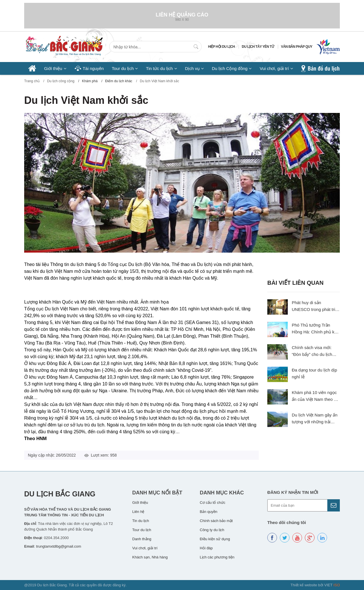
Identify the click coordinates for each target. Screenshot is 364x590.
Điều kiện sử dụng (215, 539)
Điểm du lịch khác (119, 81)
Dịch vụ (192, 68)
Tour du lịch (123, 68)
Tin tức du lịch (159, 68)
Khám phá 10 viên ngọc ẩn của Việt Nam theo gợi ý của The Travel (316, 399)
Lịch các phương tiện (217, 557)
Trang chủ (32, 81)
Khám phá (90, 81)
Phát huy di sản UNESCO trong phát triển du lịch (316, 309)
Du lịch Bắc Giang (60, 494)
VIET (332, 585)
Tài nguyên (93, 68)
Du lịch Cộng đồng (230, 68)
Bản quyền (209, 512)
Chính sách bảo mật (216, 521)
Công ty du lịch (212, 530)
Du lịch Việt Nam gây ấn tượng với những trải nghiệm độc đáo (315, 422)
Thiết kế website (304, 585)
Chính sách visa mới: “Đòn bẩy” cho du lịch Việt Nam (312, 354)
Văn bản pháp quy (297, 47)
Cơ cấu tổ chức (213, 503)
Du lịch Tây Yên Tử (258, 47)
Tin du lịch (141, 521)
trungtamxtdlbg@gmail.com (59, 546)
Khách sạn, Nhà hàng (150, 557)
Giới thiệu (53, 68)
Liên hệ (138, 512)
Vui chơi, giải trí (274, 68)
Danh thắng (142, 539)
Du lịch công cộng (61, 81)
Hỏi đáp (206, 548)
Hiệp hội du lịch (222, 47)
